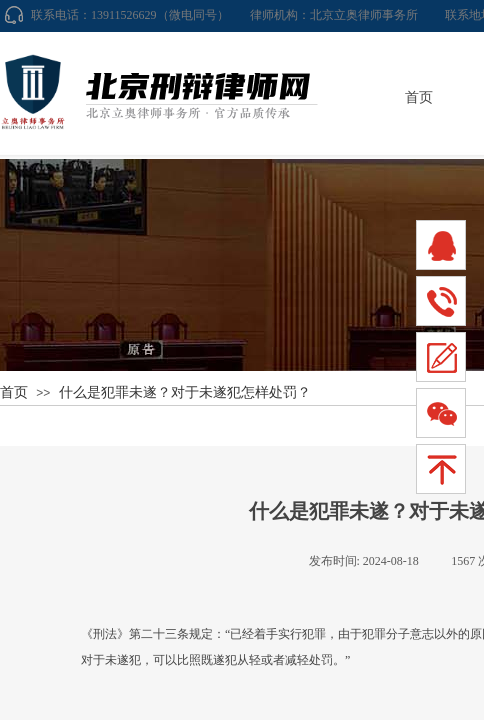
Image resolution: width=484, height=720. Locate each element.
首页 (419, 97)
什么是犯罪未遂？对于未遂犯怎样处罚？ (185, 392)
